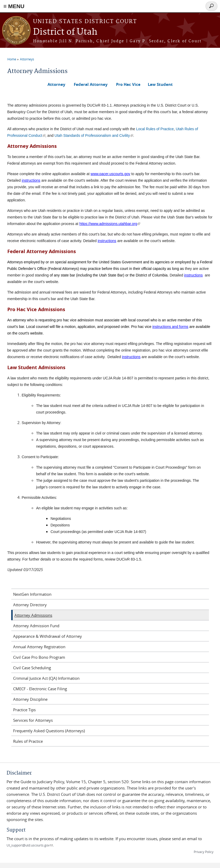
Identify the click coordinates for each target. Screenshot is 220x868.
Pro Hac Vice (128, 84)
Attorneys (27, 59)
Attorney (56, 84)
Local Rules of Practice (155, 129)
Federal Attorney (91, 84)
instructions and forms (170, 327)
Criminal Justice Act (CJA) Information (46, 678)
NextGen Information (32, 594)
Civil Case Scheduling (32, 668)
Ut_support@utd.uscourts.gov (30, 845)
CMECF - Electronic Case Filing (40, 689)
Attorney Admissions (33, 615)
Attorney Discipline (30, 699)
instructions (31, 180)
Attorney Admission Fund (36, 626)
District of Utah (65, 32)
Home (12, 59)
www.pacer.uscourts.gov (110, 174)
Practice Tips (24, 710)
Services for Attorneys (33, 720)
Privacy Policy (204, 852)
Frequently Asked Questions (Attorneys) (49, 731)
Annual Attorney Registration (39, 647)
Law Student (160, 84)
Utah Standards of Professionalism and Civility (94, 135)
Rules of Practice (28, 741)
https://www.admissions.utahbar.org (110, 224)
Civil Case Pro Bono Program (39, 657)
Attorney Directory (30, 605)
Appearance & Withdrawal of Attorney (48, 636)
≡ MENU (14, 6)
